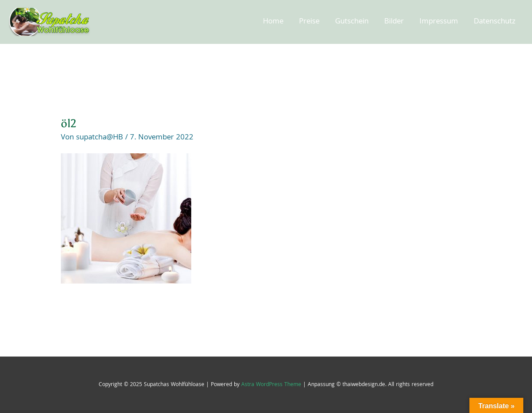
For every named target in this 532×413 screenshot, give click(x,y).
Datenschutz (495, 22)
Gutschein (352, 22)
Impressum (439, 22)
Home (273, 22)
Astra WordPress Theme (271, 385)
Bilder (394, 22)
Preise (309, 22)
